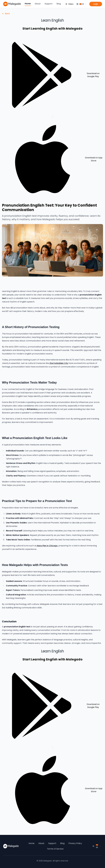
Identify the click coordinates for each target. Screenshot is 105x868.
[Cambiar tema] (69, 4)
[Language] (81, 4)
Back (6, 14)
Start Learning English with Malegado (53, 29)
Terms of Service (55, 849)
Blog (59, 4)
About (38, 4)
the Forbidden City (59, 363)
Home (28, 4)
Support (49, 4)
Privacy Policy (75, 843)
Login (96, 4)
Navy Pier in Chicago (47, 546)
